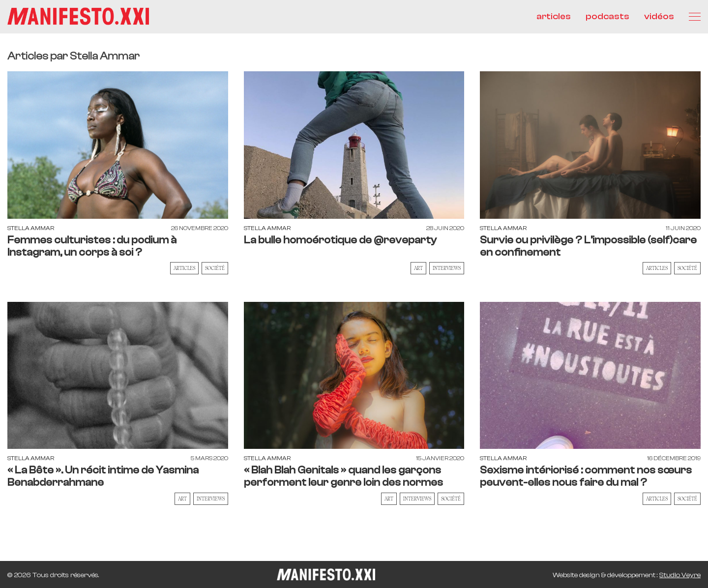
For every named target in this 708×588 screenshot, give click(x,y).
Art (418, 268)
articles (554, 16)
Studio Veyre (680, 575)
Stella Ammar (31, 228)
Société (215, 268)
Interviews (447, 268)
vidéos (659, 16)
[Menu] (695, 17)
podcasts (607, 16)
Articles (184, 268)
